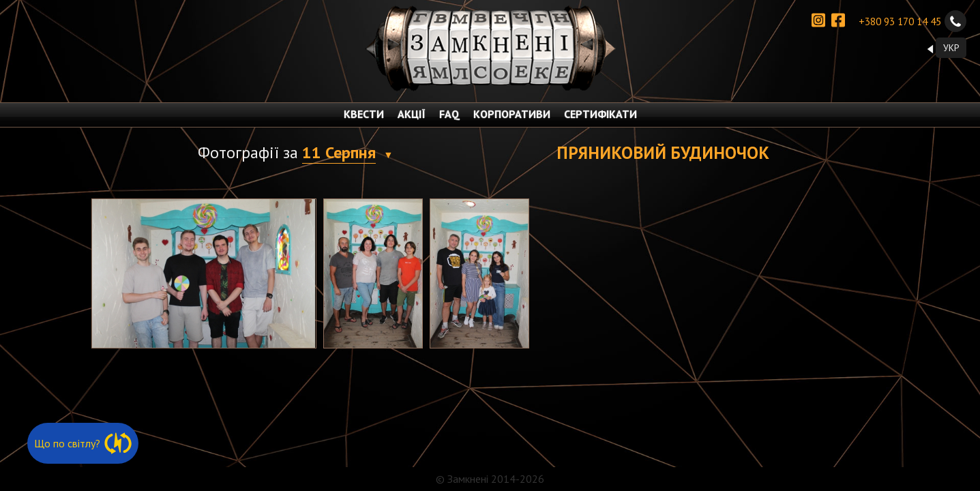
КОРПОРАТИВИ (512, 114)
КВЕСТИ (364, 114)
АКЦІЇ (412, 114)
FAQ (449, 114)
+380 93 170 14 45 (912, 21)
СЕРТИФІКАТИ (600, 114)
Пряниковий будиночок (663, 152)
